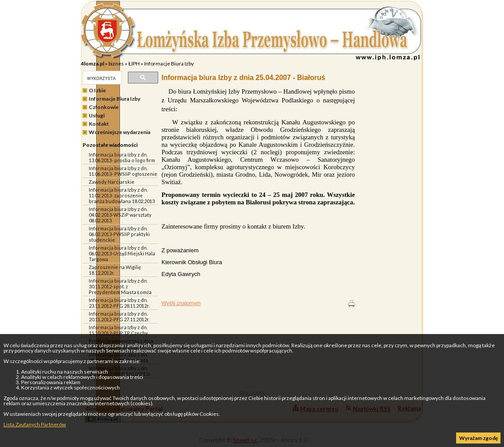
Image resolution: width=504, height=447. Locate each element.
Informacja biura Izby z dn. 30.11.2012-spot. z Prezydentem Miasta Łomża (120, 286)
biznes (116, 64)
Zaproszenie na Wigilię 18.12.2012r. (115, 270)
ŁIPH (134, 64)
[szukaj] (101, 78)
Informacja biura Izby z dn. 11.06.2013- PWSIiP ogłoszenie (123, 171)
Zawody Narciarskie (112, 182)
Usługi (97, 115)
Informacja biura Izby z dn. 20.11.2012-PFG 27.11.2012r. (119, 316)
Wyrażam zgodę (479, 438)
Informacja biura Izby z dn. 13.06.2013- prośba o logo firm (122, 157)
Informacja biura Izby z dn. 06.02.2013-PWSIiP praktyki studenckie (119, 234)
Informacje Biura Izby (169, 64)
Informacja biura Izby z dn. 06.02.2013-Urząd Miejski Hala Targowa (122, 253)
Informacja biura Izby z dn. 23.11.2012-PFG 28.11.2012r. (119, 303)
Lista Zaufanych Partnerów (35, 424)
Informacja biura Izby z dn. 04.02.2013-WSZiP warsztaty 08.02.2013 (120, 215)
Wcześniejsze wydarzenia (120, 132)
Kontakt (99, 124)
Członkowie (104, 107)
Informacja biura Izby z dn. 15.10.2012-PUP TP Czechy (118, 330)
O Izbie (97, 90)
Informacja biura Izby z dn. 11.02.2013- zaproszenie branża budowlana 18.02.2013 (122, 195)
